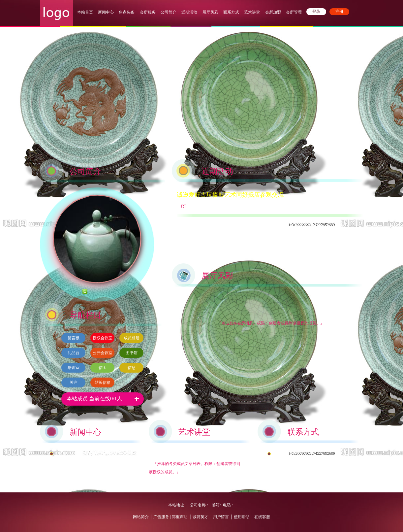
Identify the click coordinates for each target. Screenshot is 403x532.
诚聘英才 (201, 517)
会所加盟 (273, 12)
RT (184, 206)
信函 (103, 368)
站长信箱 (103, 382)
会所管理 (294, 12)
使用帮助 (242, 517)
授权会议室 (103, 338)
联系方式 (231, 12)
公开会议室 (103, 353)
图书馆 (132, 353)
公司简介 (169, 12)
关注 (74, 382)
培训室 (74, 368)
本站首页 (85, 12)
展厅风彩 (210, 12)
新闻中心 (106, 12)
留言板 (74, 338)
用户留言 (221, 517)
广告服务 (161, 517)
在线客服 (262, 517)
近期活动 (189, 12)
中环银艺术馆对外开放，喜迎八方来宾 (88, 454)
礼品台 (74, 353)
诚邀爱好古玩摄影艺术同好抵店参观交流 (230, 195)
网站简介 (141, 517)
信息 (132, 368)
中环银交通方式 (286, 454)
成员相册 (132, 338)
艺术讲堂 (252, 12)
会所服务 (148, 12)
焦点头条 (127, 12)
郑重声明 (179, 517)
